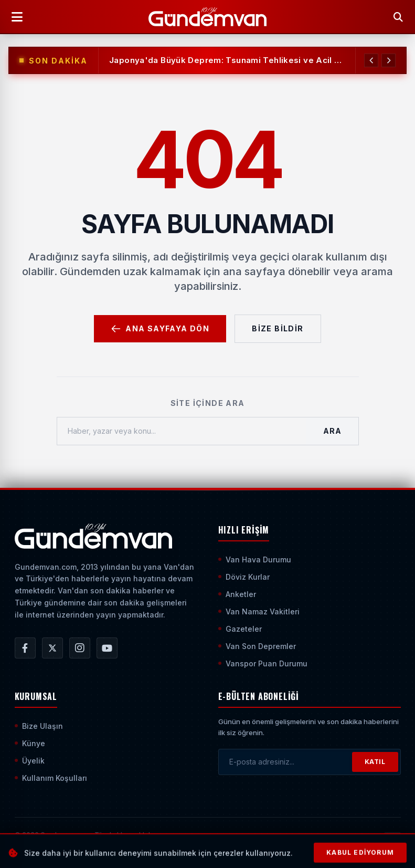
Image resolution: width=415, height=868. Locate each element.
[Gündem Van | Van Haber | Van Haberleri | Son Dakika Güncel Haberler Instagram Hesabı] (80, 648)
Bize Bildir (278, 328)
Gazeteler (240, 629)
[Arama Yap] (398, 17)
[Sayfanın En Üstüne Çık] (392, 841)
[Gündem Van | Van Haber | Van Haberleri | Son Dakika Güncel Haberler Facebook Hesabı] (25, 648)
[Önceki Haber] (370, 60)
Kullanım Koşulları (51, 778)
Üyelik (30, 761)
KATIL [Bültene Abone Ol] (375, 762)
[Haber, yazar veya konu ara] (182, 431)
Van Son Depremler (257, 646)
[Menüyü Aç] (17, 17)
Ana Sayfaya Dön (160, 329)
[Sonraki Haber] (388, 60)
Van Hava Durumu (255, 560)
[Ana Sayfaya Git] (94, 536)
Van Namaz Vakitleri (259, 611)
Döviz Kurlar (244, 577)
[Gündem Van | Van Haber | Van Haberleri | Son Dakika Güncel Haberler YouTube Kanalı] (107, 648)
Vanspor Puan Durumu (263, 663)
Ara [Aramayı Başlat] (332, 431)
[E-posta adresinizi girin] (285, 762)
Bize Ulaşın (39, 726)
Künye (30, 743)
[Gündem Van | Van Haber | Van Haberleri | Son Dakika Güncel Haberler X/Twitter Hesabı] (52, 648)
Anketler (237, 594)
